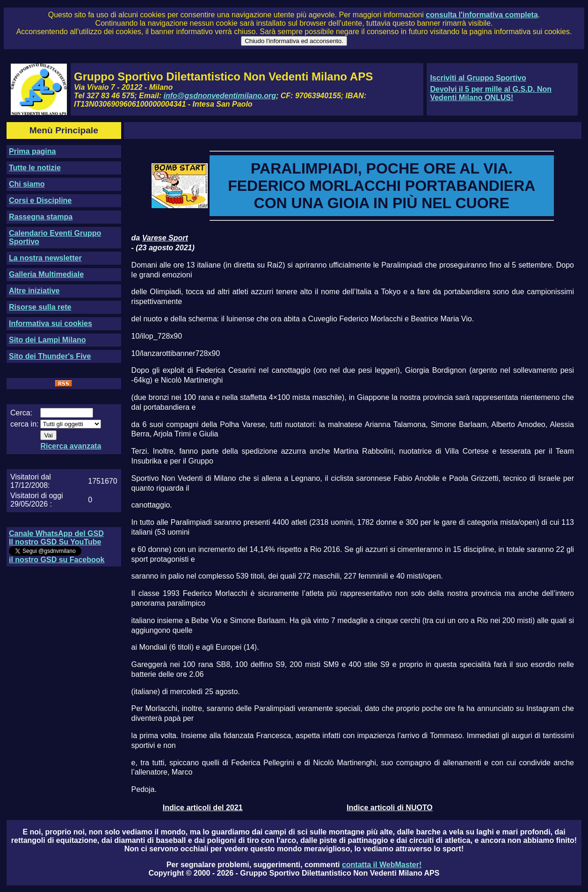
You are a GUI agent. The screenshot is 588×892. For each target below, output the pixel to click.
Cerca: (21, 413)
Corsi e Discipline (40, 200)
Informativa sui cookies (51, 323)
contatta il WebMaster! (382, 865)
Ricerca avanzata (71, 446)
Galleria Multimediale (46, 274)
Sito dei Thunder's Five (50, 356)
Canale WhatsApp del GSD (56, 533)
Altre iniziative (34, 291)
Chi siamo (27, 184)
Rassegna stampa (41, 217)
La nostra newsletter (45, 258)
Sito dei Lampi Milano (47, 340)
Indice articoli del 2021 (203, 808)
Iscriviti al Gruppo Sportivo (478, 78)
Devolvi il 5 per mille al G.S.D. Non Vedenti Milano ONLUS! (491, 93)
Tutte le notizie (35, 168)
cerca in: (24, 424)
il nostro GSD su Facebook (57, 560)
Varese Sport (165, 238)
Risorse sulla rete (40, 307)
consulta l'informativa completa (482, 15)
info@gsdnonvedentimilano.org (220, 96)
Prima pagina (32, 151)
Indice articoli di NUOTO (390, 808)
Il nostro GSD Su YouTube (55, 542)
